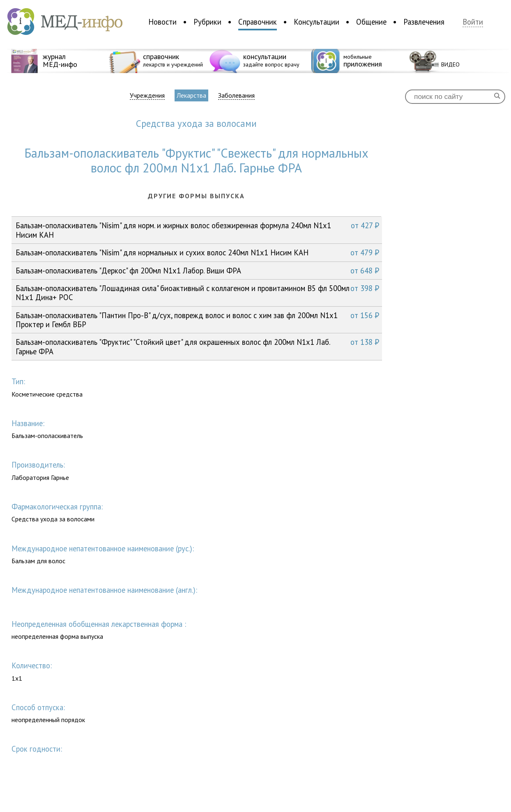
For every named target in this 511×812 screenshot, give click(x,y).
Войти (473, 22)
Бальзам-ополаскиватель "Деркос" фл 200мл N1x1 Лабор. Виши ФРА (197, 271)
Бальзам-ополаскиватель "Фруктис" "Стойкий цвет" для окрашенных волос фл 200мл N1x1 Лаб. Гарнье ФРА (197, 346)
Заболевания (236, 95)
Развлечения (424, 22)
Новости (162, 22)
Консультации (316, 22)
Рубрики (207, 22)
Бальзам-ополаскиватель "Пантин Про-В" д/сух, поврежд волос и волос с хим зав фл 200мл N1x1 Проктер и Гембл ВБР (197, 320)
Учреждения (147, 95)
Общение (371, 22)
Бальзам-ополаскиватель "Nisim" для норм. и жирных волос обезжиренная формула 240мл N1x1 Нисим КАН (197, 230)
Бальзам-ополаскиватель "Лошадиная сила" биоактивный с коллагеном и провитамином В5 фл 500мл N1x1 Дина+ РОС (197, 292)
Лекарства (191, 95)
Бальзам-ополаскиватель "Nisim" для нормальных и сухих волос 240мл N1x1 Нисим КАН (197, 252)
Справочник (258, 22)
